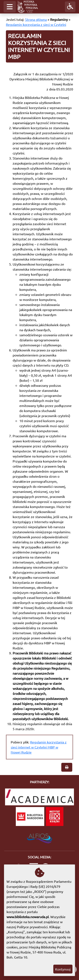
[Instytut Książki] (55, 816)
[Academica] (39, 797)
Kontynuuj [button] (63, 969)
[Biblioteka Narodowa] (30, 816)
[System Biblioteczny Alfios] (39, 837)
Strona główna (36, 19)
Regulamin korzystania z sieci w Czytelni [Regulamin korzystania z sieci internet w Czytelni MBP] (36, 24)
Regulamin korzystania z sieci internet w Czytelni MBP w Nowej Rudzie (39, 747)
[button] (10, 7)
